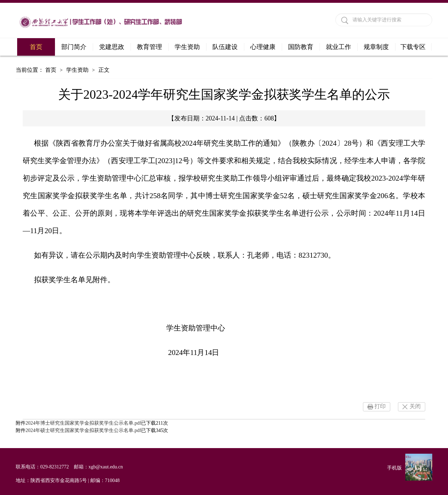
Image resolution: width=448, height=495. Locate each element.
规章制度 (376, 47)
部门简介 (74, 47)
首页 (36, 47)
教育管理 (149, 47)
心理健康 (263, 47)
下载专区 (413, 47)
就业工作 (338, 47)
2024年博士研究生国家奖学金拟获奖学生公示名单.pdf (83, 423)
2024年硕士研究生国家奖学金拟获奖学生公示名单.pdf (83, 430)
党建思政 (112, 47)
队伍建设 (225, 47)
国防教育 (301, 47)
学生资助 (187, 47)
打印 (380, 406)
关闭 (415, 406)
